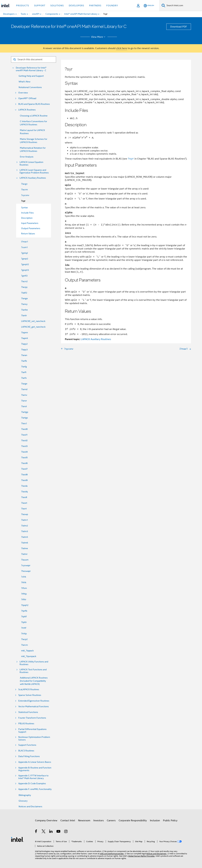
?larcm (24, 645)
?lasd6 (24, 463)
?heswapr (26, 571)
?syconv (25, 195)
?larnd (24, 389)
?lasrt (24, 509)
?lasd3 (24, 446)
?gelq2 (25, 253)
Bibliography (25, 795)
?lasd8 (24, 474)
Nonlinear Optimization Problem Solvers (34, 738)
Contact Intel (68, 821)
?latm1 (25, 520)
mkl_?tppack (27, 651)
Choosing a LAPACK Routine (34, 116)
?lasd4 (24, 452)
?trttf (24, 628)
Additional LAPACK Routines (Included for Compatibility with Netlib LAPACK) (34, 681)
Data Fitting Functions (29, 756)
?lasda (24, 486)
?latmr (24, 554)
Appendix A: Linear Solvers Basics (35, 762)
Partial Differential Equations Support (32, 731)
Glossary (23, 801)
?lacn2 (24, 281)
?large (24, 384)
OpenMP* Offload (27, 98)
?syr (23, 201)
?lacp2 (24, 639)
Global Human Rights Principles (141, 856)
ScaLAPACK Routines (29, 689)
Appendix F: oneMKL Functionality (35, 789)
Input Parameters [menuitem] (30, 223)
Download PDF (179, 27)
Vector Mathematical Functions (34, 707)
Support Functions (27, 745)
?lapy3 (24, 350)
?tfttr (24, 599)
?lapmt (25, 338)
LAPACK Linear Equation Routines (31, 163)
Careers (111, 821)
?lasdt (24, 497)
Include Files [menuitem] (27, 213)
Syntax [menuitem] (24, 207)
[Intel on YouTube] (59, 832)
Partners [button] (95, 6)
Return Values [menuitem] (28, 234)
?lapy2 (24, 344)
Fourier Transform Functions (32, 718)
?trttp (24, 634)
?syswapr (26, 565)
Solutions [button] (57, 6)
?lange (24, 298)
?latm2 (25, 526)
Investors (99, 821)
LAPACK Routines (27, 110)
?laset (24, 503)
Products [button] (23, 6)
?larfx (24, 378)
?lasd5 (24, 457)
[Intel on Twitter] (44, 832)
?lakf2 (24, 293)
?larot (24, 406)
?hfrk (24, 582)
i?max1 (25, 242)
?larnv (24, 395)
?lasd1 (24, 435)
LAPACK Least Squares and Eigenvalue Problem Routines (34, 171)
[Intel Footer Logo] (17, 839)
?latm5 (25, 537)
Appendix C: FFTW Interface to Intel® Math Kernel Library (33, 777)
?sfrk (24, 577)
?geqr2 (25, 259)
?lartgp (25, 412)
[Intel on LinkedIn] (51, 832)
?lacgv (24, 184)
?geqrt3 (25, 270)
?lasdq (24, 492)
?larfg (24, 367)
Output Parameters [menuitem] (31, 228)
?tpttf (24, 616)
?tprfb (24, 611)
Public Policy (170, 821)
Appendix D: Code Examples (32, 784)
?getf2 (24, 276)
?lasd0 (24, 429)
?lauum (25, 560)
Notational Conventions (30, 87)
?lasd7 (24, 469)
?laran (24, 355)
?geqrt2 (25, 264)
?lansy (24, 304)
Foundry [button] (112, 6)
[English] (149, 6)
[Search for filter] (34, 59)
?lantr (24, 315)
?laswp (25, 514)
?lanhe (24, 310)
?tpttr (24, 622)
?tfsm (24, 588)
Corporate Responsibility (133, 821)
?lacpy (24, 287)
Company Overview (46, 821)
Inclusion (155, 821)
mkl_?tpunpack (29, 656)
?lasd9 (24, 480)
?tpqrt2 (25, 605)
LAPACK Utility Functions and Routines (34, 663)
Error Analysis (27, 157)
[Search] (163, 5)
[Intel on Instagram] (66, 832)
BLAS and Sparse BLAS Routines (34, 104)
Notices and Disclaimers (30, 806)
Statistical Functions (28, 712)
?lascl (24, 423)
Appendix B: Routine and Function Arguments (35, 769)
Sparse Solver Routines (30, 695)
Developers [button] (76, 6)
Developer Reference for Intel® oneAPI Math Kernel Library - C (31, 69)
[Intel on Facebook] (36, 832)
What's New (24, 82)
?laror (24, 401)
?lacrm (24, 190)
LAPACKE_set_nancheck (33, 321)
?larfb (24, 361)
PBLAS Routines (26, 724)
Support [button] (40, 6)
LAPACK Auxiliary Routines (33, 178)
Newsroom (84, 821)
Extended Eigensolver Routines (34, 701)
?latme (25, 548)
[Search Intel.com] (184, 6)
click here (122, 48)
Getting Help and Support (31, 76)
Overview (23, 93)
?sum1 (24, 247)
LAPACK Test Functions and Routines (33, 671)
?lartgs (25, 418)
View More (99, 37)
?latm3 (25, 531)
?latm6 (25, 543)
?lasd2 (24, 440)
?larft (24, 372)
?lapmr (25, 332)
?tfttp (24, 594)
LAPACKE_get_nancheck (33, 327)
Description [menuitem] (27, 218)
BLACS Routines (26, 751)
